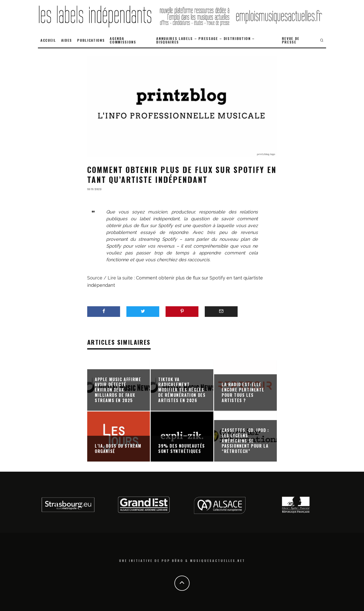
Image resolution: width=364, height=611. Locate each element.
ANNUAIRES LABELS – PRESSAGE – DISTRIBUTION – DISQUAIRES (206, 40)
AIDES (67, 40)
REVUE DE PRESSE (291, 40)
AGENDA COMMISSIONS (123, 40)
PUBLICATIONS (91, 40)
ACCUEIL (48, 40)
